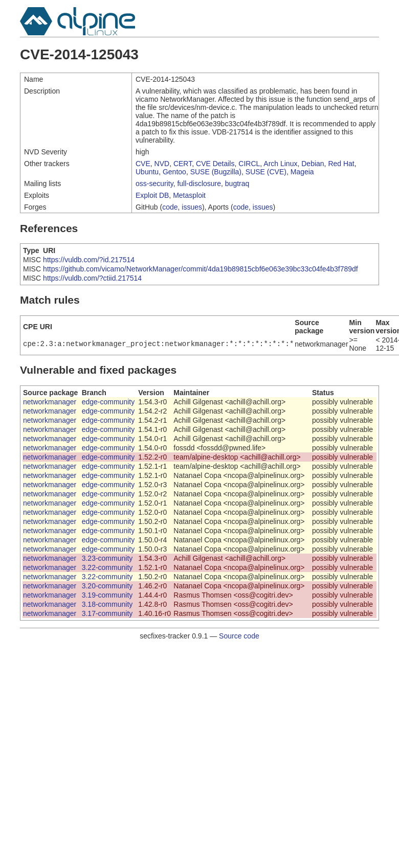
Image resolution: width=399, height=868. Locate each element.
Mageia (302, 172)
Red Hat (341, 164)
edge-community (108, 402)
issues (192, 207)
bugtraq (237, 184)
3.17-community (107, 613)
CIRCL (249, 164)
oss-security (154, 184)
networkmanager (50, 402)
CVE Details (215, 164)
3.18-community (107, 604)
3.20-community (107, 586)
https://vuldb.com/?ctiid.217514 (92, 278)
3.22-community (107, 567)
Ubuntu (147, 172)
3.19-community (107, 595)
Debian (313, 164)
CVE (143, 164)
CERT (183, 164)
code (170, 207)
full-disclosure (199, 184)
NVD (162, 164)
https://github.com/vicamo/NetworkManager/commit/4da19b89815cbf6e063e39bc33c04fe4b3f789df (201, 269)
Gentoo (174, 172)
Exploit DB (152, 195)
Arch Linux (280, 164)
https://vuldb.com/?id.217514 (89, 260)
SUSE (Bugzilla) (216, 172)
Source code (239, 636)
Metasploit (189, 195)
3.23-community (107, 558)
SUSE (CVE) (266, 172)
